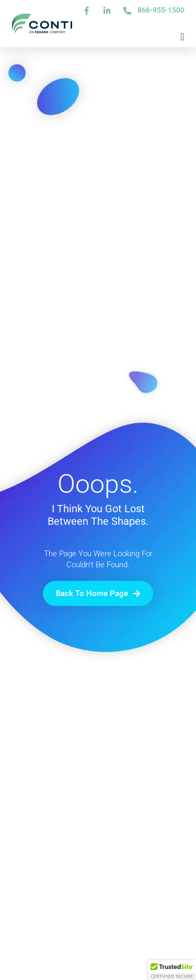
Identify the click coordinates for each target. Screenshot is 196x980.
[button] (172, 970)
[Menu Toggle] (182, 37)
